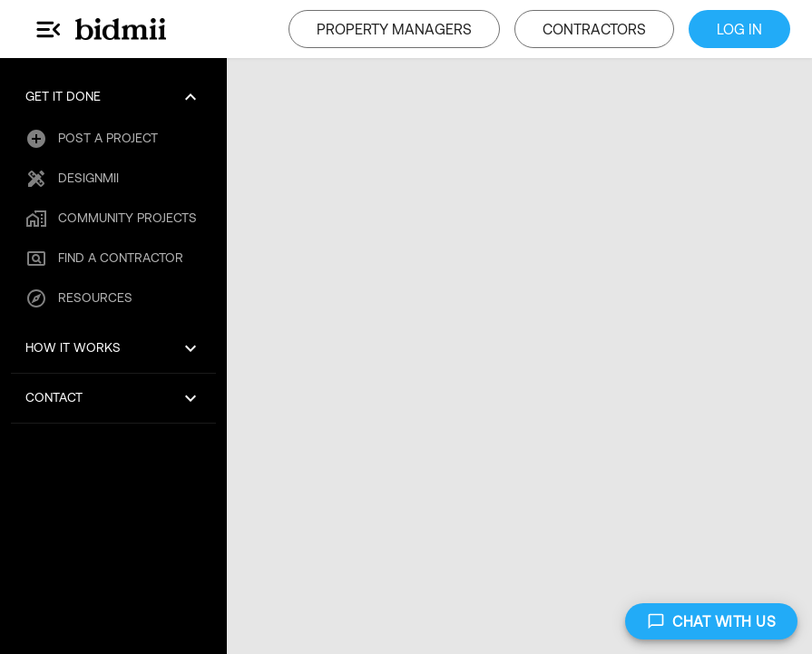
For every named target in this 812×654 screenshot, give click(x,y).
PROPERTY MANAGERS (394, 29)
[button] (113, 97)
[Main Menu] (49, 29)
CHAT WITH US (711, 621)
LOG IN (739, 29)
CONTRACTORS (594, 29)
